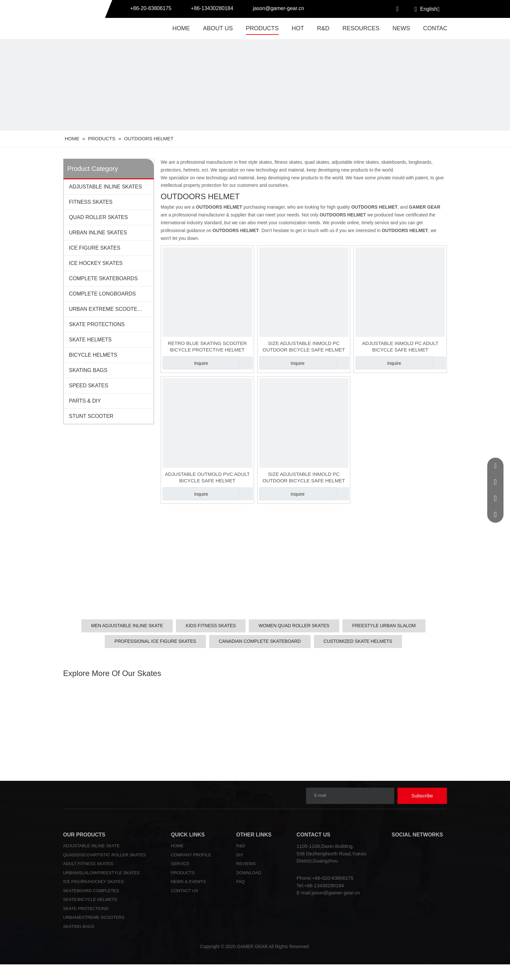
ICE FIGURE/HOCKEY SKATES (94, 882)
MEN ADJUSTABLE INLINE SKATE (127, 626)
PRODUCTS (262, 28)
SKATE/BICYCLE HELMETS (90, 899)
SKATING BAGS (88, 370)
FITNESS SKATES (91, 202)
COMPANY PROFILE (191, 855)
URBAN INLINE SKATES (98, 233)
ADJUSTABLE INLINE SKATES (105, 187)
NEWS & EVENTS (188, 882)
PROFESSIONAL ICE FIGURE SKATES (155, 641)
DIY (240, 855)
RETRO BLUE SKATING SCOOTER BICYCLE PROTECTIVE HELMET (207, 346)
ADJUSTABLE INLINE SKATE (91, 846)
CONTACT (437, 28)
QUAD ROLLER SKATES (98, 217)
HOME (181, 28)
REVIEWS (246, 864)
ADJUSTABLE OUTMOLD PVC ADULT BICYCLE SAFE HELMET (207, 477)
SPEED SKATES (89, 386)
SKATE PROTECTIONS (97, 324)
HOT (298, 28)
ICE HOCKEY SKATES (96, 263)
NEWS (401, 28)
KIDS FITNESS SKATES (211, 626)
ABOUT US (218, 28)
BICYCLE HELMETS (93, 355)
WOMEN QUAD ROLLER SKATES (294, 626)
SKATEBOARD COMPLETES (91, 891)
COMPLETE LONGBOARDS (102, 294)
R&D (323, 28)
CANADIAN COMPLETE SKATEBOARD (260, 641)
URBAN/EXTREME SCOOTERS (94, 917)
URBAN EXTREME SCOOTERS (107, 309)
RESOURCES (361, 28)
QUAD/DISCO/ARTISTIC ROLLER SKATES (105, 855)
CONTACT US (185, 891)
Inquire (185, 363)
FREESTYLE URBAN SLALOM (384, 626)
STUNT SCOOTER (91, 416)
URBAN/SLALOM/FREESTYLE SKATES (101, 873)
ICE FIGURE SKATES (95, 248)
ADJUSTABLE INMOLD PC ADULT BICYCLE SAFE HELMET (400, 346)
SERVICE (180, 864)
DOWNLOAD (249, 873)
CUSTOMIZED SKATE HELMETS (358, 641)
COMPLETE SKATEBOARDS (103, 278)
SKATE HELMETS (90, 340)
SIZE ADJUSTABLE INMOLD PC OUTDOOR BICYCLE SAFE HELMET (304, 346)
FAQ (240, 882)
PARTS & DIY (85, 401)
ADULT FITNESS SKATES (88, 864)
